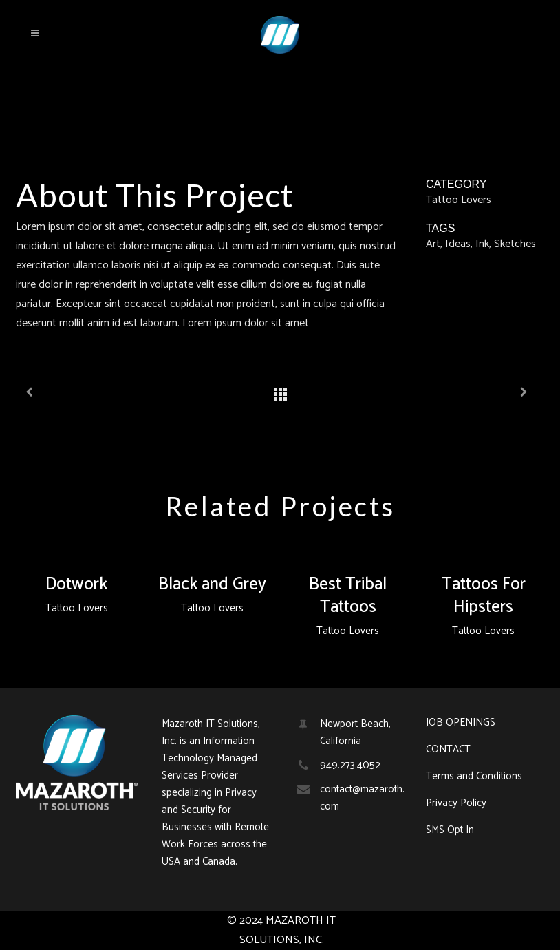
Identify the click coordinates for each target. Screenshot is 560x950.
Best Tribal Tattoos (348, 596)
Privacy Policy (456, 803)
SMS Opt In (450, 830)
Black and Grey (212, 584)
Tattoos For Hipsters (484, 596)
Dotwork (76, 584)
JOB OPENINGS (461, 723)
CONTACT (448, 750)
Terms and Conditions (474, 777)
